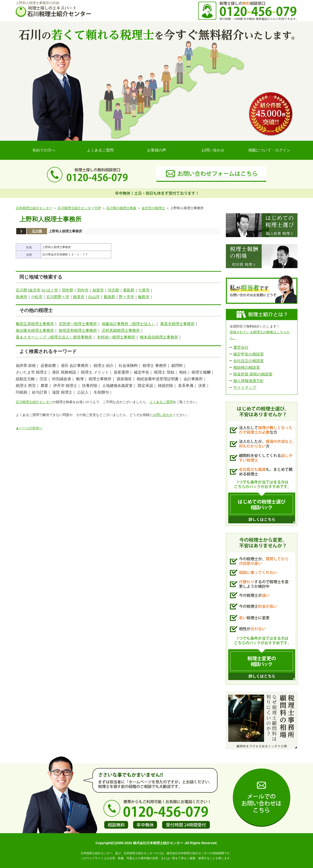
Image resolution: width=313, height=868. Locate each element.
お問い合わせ (213, 150)
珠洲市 (21, 297)
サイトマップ (245, 387)
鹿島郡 (129, 290)
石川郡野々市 (58, 297)
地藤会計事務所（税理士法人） (128, 324)
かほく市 (50, 290)
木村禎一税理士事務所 (116, 337)
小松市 (37, 297)
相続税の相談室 (247, 367)
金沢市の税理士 (153, 208)
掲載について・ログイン (269, 150)
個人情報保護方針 (249, 381)
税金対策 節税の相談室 (253, 374)
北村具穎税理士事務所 (121, 330)
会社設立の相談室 (249, 361)
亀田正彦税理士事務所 (35, 324)
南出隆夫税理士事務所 (35, 330)
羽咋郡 (68, 290)
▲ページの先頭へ (29, 428)
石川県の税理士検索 (121, 208)
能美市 (79, 297)
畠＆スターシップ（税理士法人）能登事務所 (54, 337)
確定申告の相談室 (249, 354)
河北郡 (113, 290)
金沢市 (35, 290)
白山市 (94, 297)
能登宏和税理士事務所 (78, 330)
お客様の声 (157, 150)
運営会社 (241, 347)
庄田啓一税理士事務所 (78, 324)
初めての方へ (44, 150)
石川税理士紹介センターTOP (79, 208)
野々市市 (127, 297)
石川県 (37, 231)
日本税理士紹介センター (34, 208)
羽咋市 (83, 290)
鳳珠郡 (109, 297)
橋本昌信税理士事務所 (159, 337)
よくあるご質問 (100, 150)
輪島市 (144, 297)
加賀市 (98, 290)
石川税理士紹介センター (34, 402)
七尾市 (144, 290)
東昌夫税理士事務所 (177, 324)
